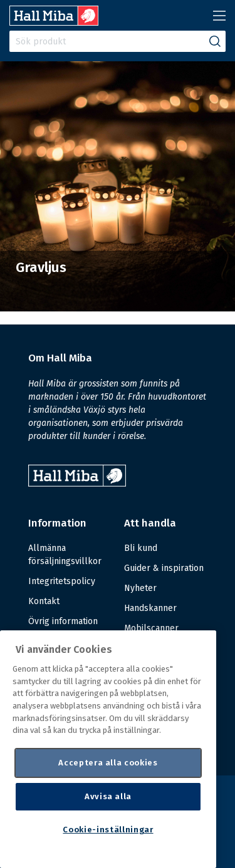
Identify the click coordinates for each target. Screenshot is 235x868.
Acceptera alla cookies (108, 763)
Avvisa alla (108, 796)
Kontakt (44, 601)
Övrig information (63, 621)
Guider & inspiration (164, 568)
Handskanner (150, 608)
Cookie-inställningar (108, 830)
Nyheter (140, 588)
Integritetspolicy (62, 581)
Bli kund (141, 548)
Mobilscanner (151, 628)
